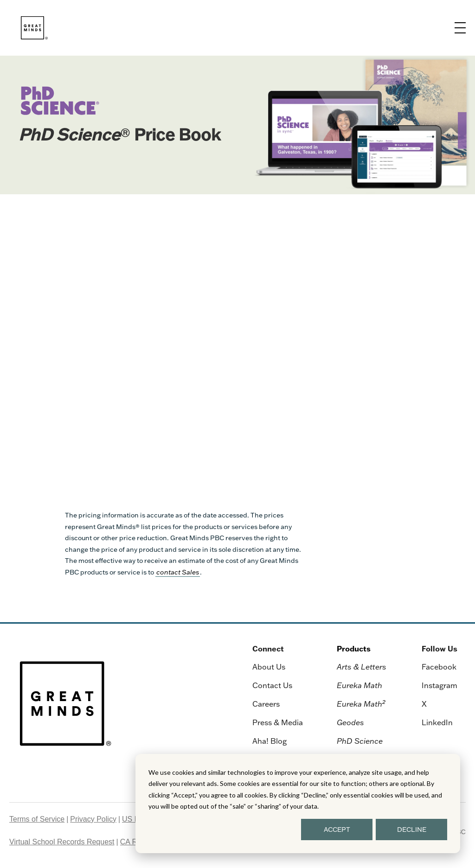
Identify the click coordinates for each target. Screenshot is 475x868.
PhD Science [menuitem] (360, 741)
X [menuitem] (424, 704)
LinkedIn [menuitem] (437, 722)
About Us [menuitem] (269, 667)
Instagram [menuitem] (440, 685)
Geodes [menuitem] (350, 722)
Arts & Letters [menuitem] (362, 667)
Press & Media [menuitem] (278, 722)
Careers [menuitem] (266, 704)
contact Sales (178, 572)
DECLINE (412, 830)
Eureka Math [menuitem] (359, 685)
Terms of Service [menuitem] (37, 819)
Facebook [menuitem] (439, 667)
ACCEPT (337, 830)
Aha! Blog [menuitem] (270, 741)
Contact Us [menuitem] (272, 685)
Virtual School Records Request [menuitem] (62, 842)
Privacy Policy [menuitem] (93, 819)
